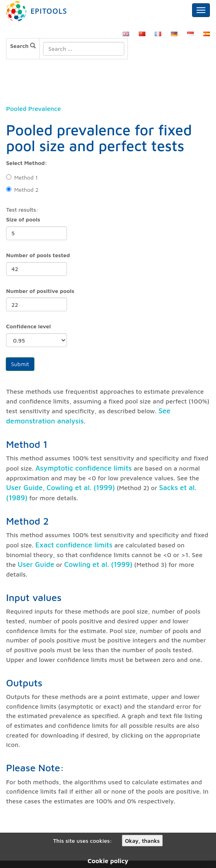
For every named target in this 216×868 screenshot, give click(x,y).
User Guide (24, 487)
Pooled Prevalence (33, 108)
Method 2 (22, 190)
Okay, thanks (143, 841)
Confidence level (28, 326)
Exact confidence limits (74, 545)
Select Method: (27, 163)
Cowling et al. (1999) (81, 487)
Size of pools (23, 219)
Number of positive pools (40, 291)
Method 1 (22, 177)
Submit (20, 364)
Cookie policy (108, 861)
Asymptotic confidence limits (84, 468)
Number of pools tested (38, 255)
